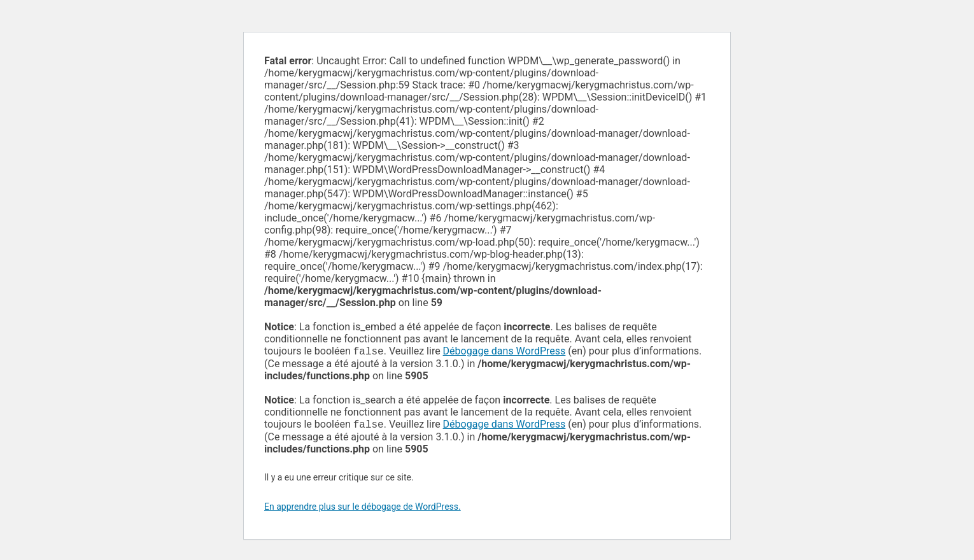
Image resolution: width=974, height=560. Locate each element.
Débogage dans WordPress (505, 352)
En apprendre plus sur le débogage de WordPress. (363, 509)
